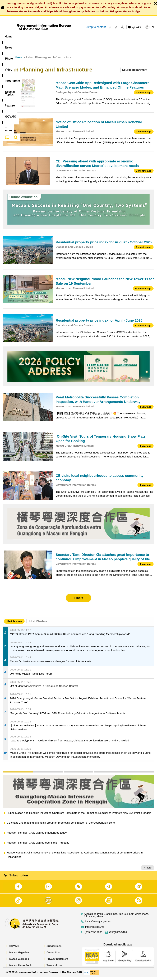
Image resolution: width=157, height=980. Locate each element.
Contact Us (53, 955)
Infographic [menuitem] (70, 37)
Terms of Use (54, 968)
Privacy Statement (57, 962)
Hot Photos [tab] (38, 624)
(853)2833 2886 (94, 935)
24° (139, 27)
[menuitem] (22, 37)
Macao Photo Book (21, 968)
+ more (148, 870)
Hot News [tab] (14, 624)
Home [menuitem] (8, 37)
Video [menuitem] (52, 37)
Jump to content (96, 27)
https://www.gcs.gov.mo (98, 924)
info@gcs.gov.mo (95, 930)
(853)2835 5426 (118, 935)
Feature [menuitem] (115, 37)
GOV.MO (14, 949)
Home (6, 60)
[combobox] (137, 73)
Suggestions (54, 949)
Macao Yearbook (19, 962)
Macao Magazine (19, 955)
